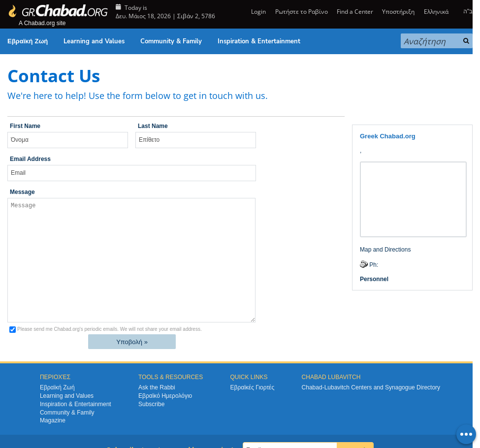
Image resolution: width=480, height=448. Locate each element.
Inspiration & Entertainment (259, 41)
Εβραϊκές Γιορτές (252, 387)
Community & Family (171, 41)
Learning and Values (94, 41)
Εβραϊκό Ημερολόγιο (165, 396)
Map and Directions (385, 250)
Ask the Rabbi (157, 387)
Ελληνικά (436, 12)
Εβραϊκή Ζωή (28, 41)
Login (258, 12)
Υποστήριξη (398, 12)
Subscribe (151, 404)
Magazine (53, 420)
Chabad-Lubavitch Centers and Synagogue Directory (371, 387)
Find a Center (355, 12)
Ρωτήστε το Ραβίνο (302, 12)
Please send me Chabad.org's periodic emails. (110, 329)
